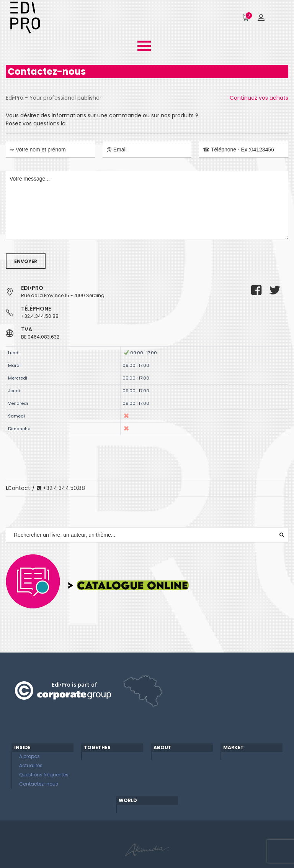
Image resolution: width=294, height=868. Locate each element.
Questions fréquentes (44, 775)
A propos (29, 756)
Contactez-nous (39, 784)
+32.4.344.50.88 (40, 316)
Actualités (31, 765)
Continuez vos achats (259, 98)
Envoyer (26, 261)
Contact (18, 488)
